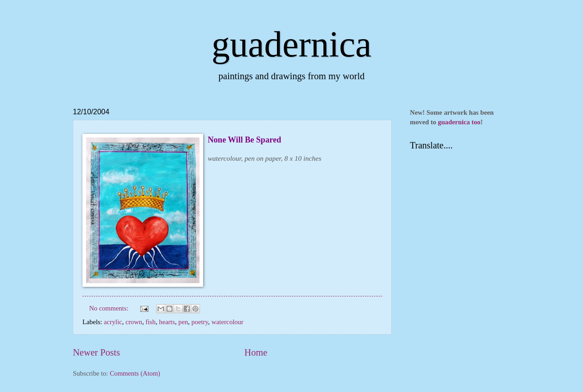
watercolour (227, 322)
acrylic (113, 322)
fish (151, 322)
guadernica (292, 44)
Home (256, 352)
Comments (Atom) (135, 373)
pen (183, 322)
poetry (200, 322)
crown (134, 322)
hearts (167, 322)
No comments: (110, 308)
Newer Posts (97, 352)
